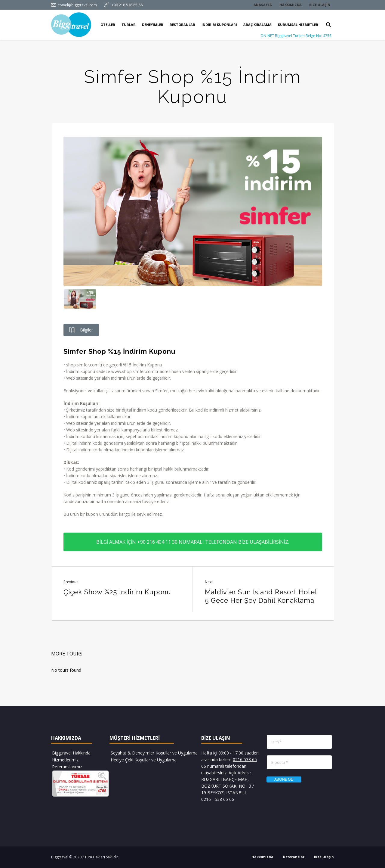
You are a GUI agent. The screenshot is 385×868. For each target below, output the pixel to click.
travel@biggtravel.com (78, 5)
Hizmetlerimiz (65, 760)
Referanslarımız (67, 767)
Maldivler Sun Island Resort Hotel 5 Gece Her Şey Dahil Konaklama (261, 596)
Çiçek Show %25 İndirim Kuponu (117, 592)
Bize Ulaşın (324, 857)
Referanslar (294, 857)
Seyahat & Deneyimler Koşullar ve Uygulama (154, 753)
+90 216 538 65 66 (127, 5)
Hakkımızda (262, 857)
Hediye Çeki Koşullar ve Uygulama (144, 760)
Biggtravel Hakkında (71, 753)
